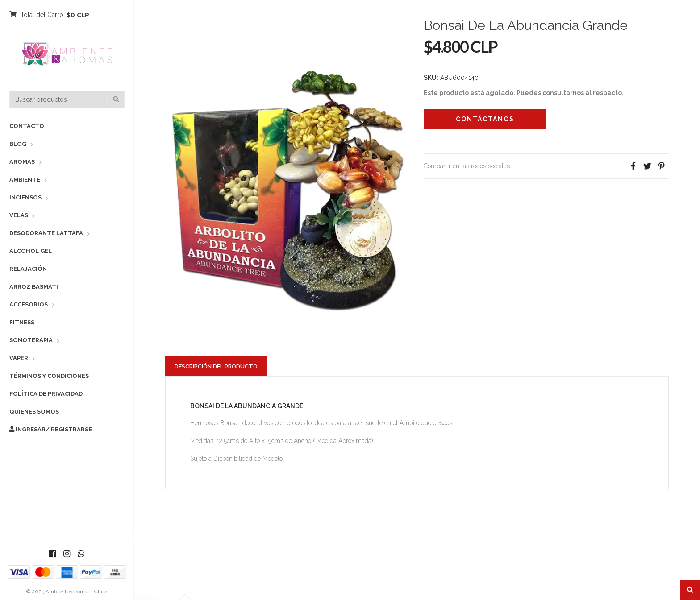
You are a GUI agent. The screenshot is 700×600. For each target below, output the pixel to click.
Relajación (28, 269)
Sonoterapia (31, 340)
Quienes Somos (34, 412)
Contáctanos (485, 119)
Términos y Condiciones (49, 376)
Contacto (27, 126)
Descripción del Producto (216, 366)
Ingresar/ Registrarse (51, 429)
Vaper (19, 358)
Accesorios (29, 304)
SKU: (431, 78)
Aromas (22, 162)
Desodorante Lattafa (46, 233)
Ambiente (25, 180)
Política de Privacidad (46, 394)
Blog (18, 144)
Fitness (22, 322)
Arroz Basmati (34, 287)
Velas (19, 215)
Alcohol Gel (31, 251)
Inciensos (25, 197)
